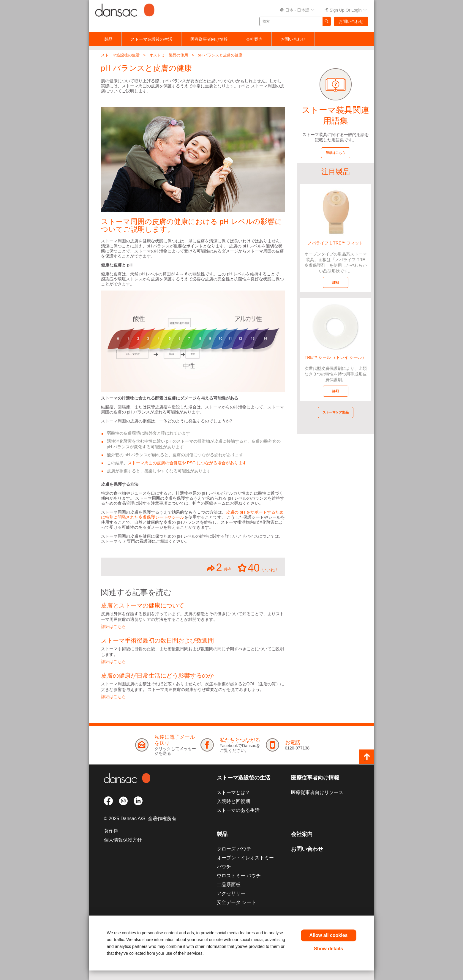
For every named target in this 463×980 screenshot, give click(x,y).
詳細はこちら (113, 626)
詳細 (336, 282)
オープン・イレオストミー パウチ (245, 862)
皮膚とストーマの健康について (143, 605)
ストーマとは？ (233, 792)
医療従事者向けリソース (317, 792)
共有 (219, 568)
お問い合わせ (351, 21)
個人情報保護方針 (123, 840)
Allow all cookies (329, 935)
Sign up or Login (346, 10)
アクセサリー (231, 893)
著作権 (111, 831)
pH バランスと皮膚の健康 (220, 55)
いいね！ (259, 568)
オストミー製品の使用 (169, 55)
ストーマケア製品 (336, 412)
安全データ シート (236, 902)
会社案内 (254, 39)
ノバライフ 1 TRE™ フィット (335, 243)
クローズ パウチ (234, 849)
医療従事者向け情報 (209, 39)
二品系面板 (229, 884)
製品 (108, 39)
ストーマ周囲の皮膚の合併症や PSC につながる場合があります (187, 463)
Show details (328, 949)
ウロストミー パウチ (239, 876)
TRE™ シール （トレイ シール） (336, 357)
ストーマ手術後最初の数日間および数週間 (157, 640)
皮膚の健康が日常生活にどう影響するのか (157, 676)
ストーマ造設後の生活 (151, 39)
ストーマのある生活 (238, 810)
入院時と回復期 (233, 801)
